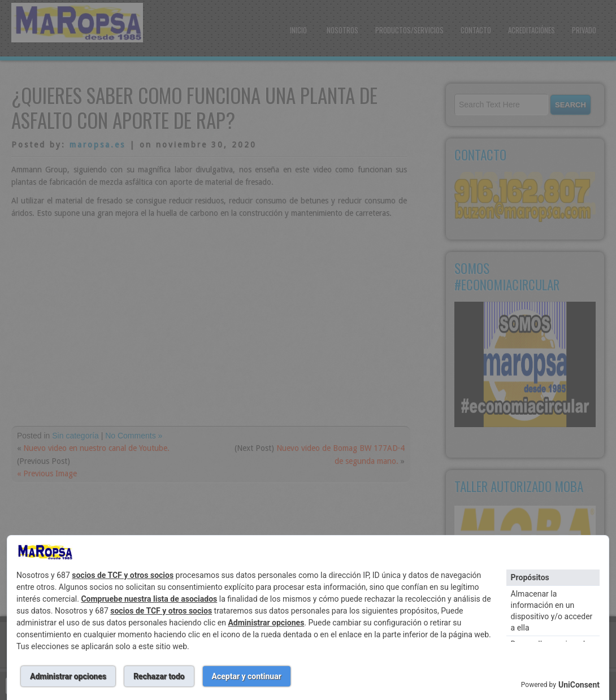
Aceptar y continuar (247, 676)
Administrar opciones (266, 623)
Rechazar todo (159, 676)
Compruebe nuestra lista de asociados (149, 599)
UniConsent (579, 685)
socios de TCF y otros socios (123, 575)
